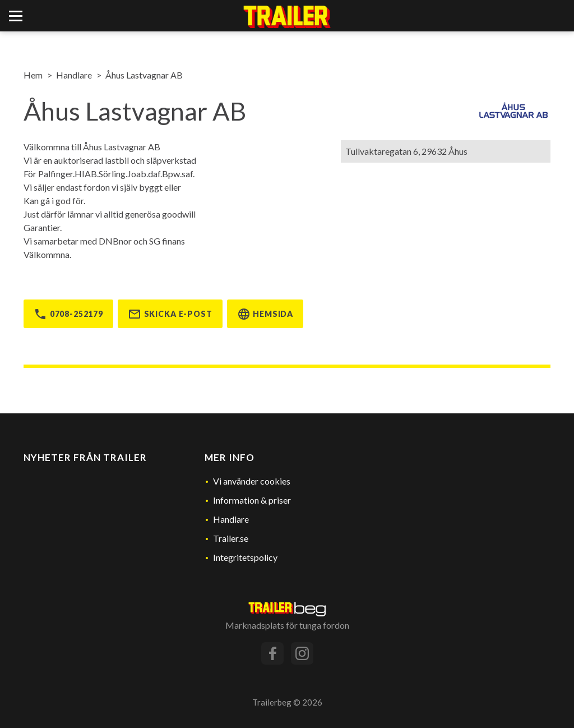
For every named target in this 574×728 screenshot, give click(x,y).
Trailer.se (231, 538)
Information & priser (252, 500)
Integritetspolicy (245, 557)
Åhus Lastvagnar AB (144, 75)
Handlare (74, 75)
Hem (33, 75)
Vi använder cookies (252, 481)
